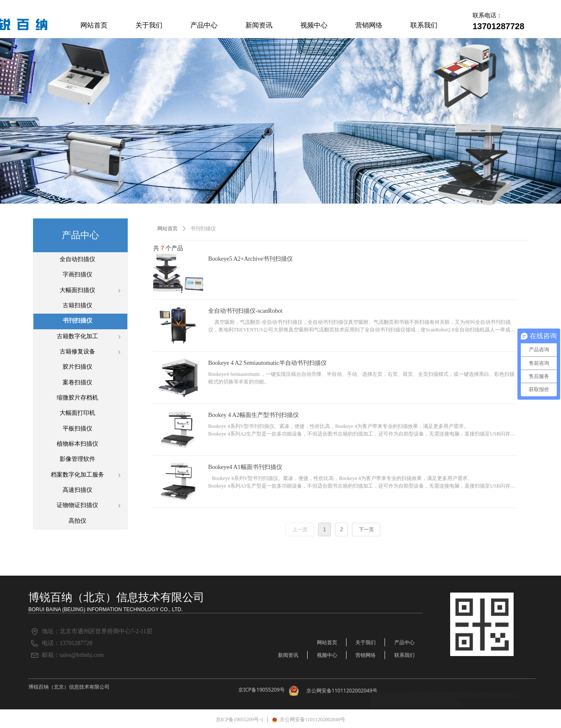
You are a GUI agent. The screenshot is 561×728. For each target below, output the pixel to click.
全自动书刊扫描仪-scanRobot (245, 311)
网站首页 (168, 229)
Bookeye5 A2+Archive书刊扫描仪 (250, 259)
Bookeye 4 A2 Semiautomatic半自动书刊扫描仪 (267, 363)
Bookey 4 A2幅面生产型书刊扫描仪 (253, 415)
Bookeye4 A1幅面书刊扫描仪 (245, 467)
